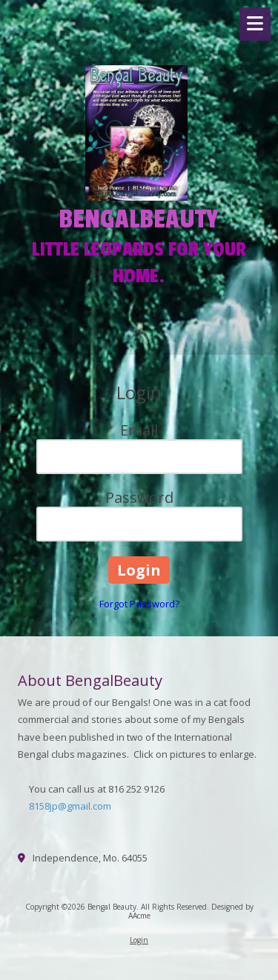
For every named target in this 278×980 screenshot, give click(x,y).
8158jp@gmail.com (70, 806)
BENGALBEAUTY (139, 220)
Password (139, 497)
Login (139, 940)
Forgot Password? (139, 604)
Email (139, 430)
